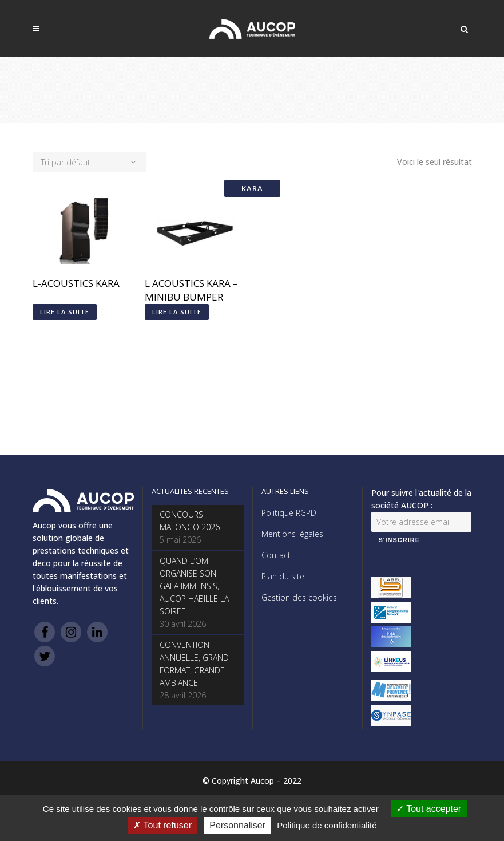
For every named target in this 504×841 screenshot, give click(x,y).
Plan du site (283, 576)
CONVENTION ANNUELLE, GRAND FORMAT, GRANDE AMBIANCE (194, 664)
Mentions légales (292, 534)
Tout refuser (162, 825)
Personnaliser (237, 825)
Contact (276, 555)
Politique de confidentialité (327, 825)
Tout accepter (429, 809)
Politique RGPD (289, 513)
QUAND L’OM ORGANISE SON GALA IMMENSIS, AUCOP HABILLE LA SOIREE (194, 586)
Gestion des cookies (299, 597)
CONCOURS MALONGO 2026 (190, 521)
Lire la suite (65, 312)
